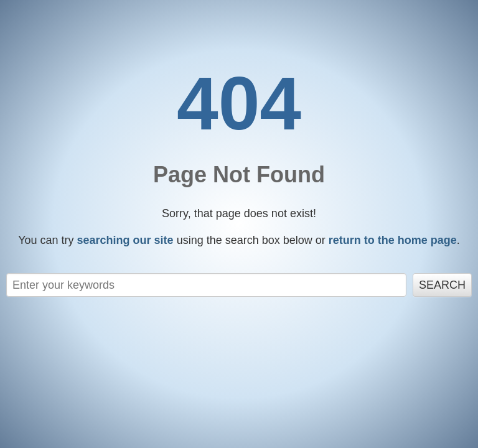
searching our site (125, 240)
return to (393, 240)
